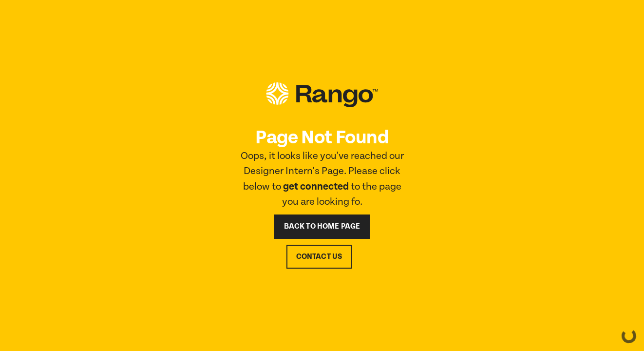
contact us (319, 257)
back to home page (322, 226)
